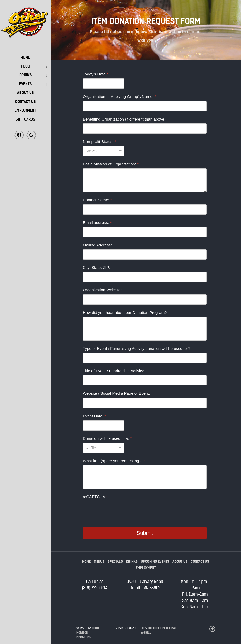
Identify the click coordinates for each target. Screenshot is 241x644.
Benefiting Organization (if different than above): (125, 119)
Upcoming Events (155, 562)
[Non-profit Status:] (103, 151)
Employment (146, 568)
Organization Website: (102, 290)
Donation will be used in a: (107, 438)
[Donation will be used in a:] (103, 448)
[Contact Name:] (145, 210)
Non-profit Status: (100, 142)
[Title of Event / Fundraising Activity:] (145, 380)
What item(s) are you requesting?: (114, 461)
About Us (180, 562)
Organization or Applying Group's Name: (119, 96)
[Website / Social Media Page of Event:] (145, 403)
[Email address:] (145, 232)
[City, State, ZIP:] (145, 277)
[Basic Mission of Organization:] (145, 180)
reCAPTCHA (95, 497)
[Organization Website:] (145, 300)
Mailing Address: (97, 245)
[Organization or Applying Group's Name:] (145, 106)
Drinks (132, 562)
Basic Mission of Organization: (111, 164)
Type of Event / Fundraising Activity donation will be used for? (137, 348)
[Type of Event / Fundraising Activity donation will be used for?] (145, 358)
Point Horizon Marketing (88, 633)
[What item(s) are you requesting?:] (145, 477)
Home (86, 562)
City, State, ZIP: (97, 267)
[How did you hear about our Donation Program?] (145, 329)
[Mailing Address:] (145, 254)
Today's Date (95, 74)
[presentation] (123, 512)
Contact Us (200, 562)
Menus (99, 562)
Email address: (97, 223)
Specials (115, 562)
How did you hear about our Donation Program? (125, 313)
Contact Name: (97, 200)
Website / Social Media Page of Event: (116, 393)
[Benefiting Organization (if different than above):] (145, 129)
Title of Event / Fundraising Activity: (114, 371)
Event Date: (94, 416)
